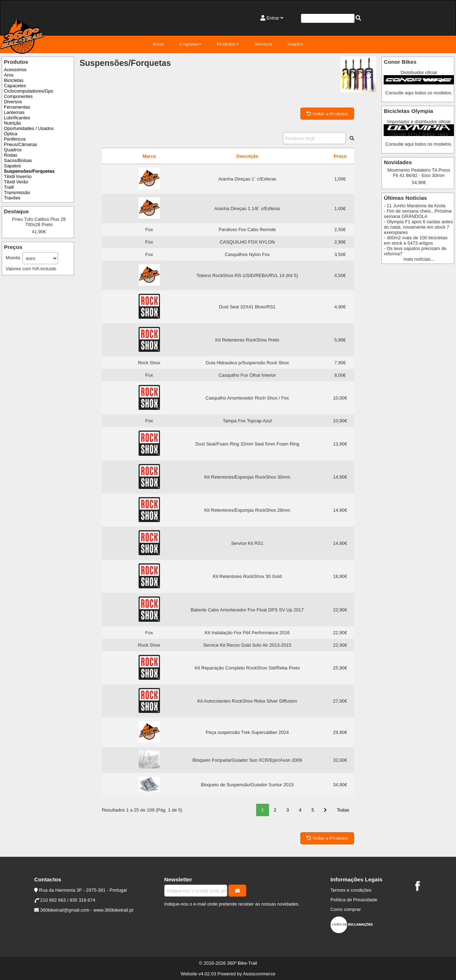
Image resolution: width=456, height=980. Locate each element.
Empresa (188, 44)
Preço (340, 156)
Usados (295, 44)
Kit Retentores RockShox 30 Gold (247, 576)
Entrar (273, 18)
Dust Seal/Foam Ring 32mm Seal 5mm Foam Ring (247, 444)
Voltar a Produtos (327, 114)
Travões (12, 198)
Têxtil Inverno (18, 176)
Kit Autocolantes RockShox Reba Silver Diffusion (247, 701)
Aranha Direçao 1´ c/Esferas (247, 179)
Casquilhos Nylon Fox (247, 254)
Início (158, 44)
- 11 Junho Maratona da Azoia (414, 206)
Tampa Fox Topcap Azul (247, 421)
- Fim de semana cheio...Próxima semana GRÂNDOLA (418, 214)
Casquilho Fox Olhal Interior (247, 375)
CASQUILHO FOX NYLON (247, 242)
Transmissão (17, 192)
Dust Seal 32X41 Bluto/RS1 (247, 307)
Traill (9, 187)
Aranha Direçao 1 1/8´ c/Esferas (247, 208)
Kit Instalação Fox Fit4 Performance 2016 (247, 633)
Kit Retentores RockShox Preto (247, 340)
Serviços (263, 44)
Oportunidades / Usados (29, 128)
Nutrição (12, 123)
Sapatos (12, 166)
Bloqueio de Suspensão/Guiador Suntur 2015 (247, 785)
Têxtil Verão (16, 182)
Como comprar (346, 909)
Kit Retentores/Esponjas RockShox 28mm (247, 510)
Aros (9, 75)
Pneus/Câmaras (20, 144)
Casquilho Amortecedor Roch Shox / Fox (247, 398)
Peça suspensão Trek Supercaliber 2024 (247, 732)
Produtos (226, 44)
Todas (343, 810)
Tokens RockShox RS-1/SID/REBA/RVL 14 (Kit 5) (247, 275)
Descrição (247, 156)
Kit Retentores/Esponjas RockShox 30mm (247, 477)
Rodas (11, 155)
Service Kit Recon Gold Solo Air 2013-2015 (247, 645)
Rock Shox (149, 363)
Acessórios (15, 70)
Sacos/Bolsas (18, 160)
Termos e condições (351, 890)
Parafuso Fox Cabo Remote (247, 230)
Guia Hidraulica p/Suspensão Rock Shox (247, 363)
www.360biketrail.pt (114, 910)
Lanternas (14, 112)
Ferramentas (17, 107)
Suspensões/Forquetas (29, 171)
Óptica (11, 134)
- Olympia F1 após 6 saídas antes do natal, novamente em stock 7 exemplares (418, 227)
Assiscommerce (259, 974)
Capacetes (15, 86)
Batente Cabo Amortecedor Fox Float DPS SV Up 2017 (247, 610)
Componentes (18, 96)
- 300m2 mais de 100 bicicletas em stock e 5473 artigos (416, 240)
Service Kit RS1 (247, 543)
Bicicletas (14, 80)
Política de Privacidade (354, 900)
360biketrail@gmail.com (65, 910)
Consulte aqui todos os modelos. (419, 93)
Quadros (13, 150)
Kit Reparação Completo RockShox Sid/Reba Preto (247, 668)
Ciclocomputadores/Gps (28, 91)
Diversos (13, 102)
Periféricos (15, 139)
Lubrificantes (17, 118)
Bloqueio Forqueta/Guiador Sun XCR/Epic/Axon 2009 (247, 760)
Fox (149, 230)
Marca (149, 156)
